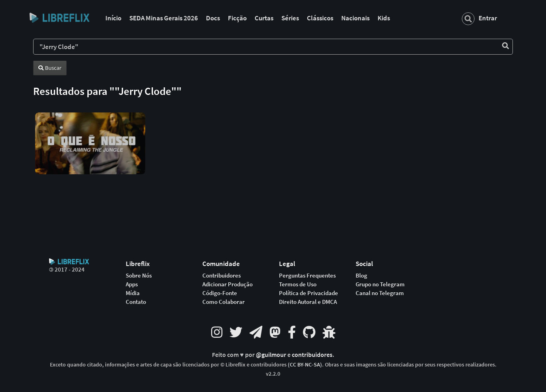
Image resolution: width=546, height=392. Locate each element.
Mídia (133, 293)
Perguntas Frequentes (307, 276)
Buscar (50, 68)
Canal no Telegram (380, 293)
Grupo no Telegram (380, 284)
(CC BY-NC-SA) (305, 364)
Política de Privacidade (309, 293)
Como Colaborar (224, 302)
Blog (361, 276)
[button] (90, 137)
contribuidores (312, 355)
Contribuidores (222, 276)
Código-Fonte (220, 293)
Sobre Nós (139, 276)
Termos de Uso (298, 284)
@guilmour (272, 355)
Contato (136, 302)
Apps (132, 284)
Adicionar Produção (227, 284)
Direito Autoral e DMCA (308, 302)
